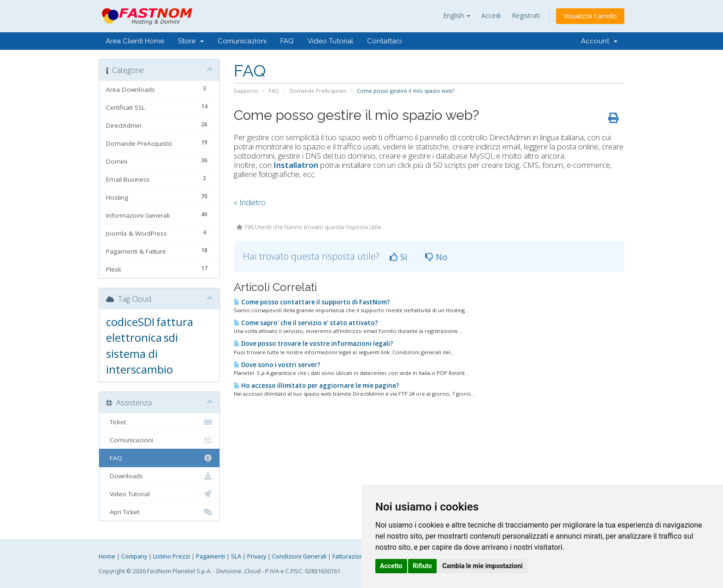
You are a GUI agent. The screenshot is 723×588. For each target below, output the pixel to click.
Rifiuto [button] (422, 566)
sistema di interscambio (139, 361)
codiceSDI (130, 322)
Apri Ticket (159, 512)
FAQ (287, 41)
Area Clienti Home (135, 41)
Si (398, 257)
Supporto (246, 91)
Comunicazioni (242, 41)
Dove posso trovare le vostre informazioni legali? (314, 344)
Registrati (526, 15)
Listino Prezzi (172, 556)
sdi (171, 337)
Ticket (159, 422)
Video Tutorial (330, 41)
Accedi (491, 15)
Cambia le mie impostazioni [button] (482, 566)
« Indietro (250, 202)
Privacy (257, 556)
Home (107, 556)
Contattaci (384, 41)
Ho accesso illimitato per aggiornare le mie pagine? (317, 386)
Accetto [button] (391, 566)
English (457, 15)
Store (191, 41)
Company (134, 556)
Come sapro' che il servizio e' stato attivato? (306, 323)
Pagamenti (210, 556)
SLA (236, 556)
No (436, 257)
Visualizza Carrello (590, 16)
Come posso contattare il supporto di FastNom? (312, 302)
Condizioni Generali (299, 556)
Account (599, 41)
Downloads (159, 476)
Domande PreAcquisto (318, 91)
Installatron (296, 165)
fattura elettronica (150, 330)
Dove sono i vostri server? (277, 365)
